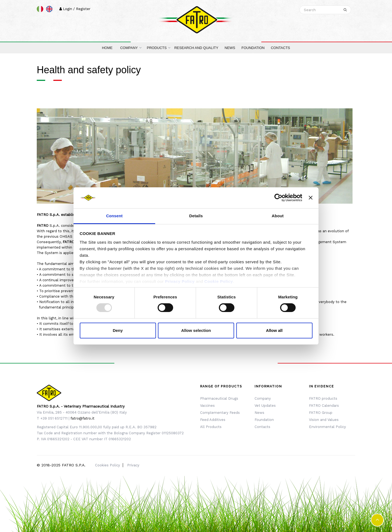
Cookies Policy (108, 465)
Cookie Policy (219, 281)
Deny (118, 330)
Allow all (274, 330)
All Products (211, 427)
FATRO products (323, 398)
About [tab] (278, 216)
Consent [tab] (114, 216)
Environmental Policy (327, 427)
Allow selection (196, 330)
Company (263, 398)
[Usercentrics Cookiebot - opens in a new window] (278, 198)
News (259, 413)
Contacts (262, 427)
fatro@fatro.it (82, 418)
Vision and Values (324, 420)
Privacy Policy (180, 281)
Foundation (264, 420)
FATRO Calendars (324, 406)
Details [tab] (196, 216)
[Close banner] (311, 198)
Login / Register (75, 9)
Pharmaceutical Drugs (219, 398)
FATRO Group (321, 413)
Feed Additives (213, 420)
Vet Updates (265, 406)
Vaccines (207, 406)
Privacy (133, 465)
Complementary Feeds (220, 413)
